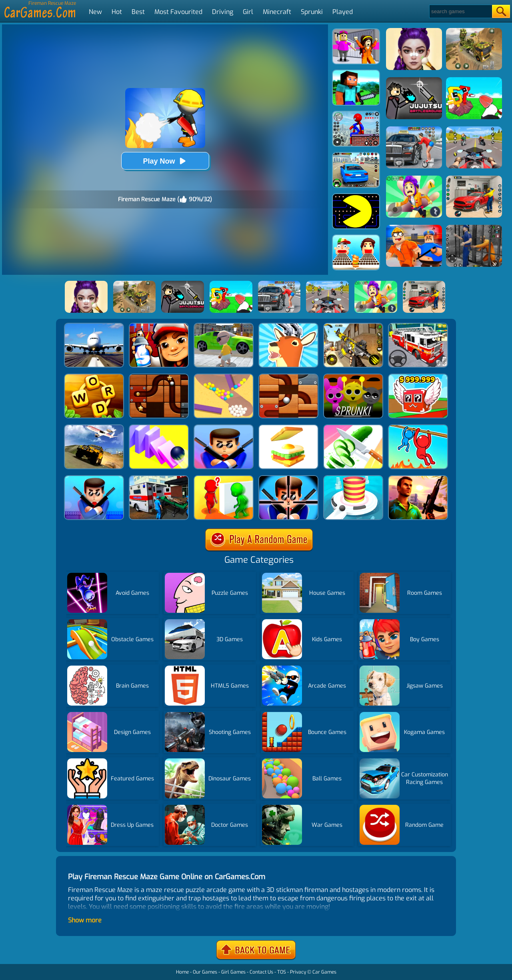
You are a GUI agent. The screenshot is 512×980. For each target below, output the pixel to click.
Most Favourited (178, 12)
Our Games (205, 972)
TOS (282, 972)
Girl (248, 12)
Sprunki (312, 12)
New (95, 12)
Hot (117, 12)
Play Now (165, 161)
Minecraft (277, 12)
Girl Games (233, 972)
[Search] (460, 11)
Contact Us (261, 972)
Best (138, 12)
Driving (223, 12)
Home (182, 972)
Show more (85, 920)
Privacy (298, 972)
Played (343, 12)
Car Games (324, 972)
